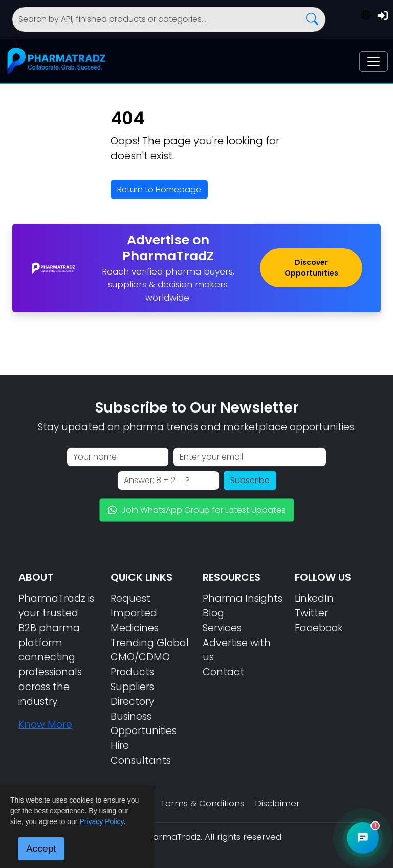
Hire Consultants (141, 753)
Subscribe (250, 480)
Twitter (311, 613)
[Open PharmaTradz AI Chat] (363, 838)
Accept (41, 848)
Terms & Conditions (202, 803)
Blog (213, 613)
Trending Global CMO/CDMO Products (150, 658)
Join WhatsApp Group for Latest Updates (197, 510)
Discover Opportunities (311, 268)
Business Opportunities (144, 724)
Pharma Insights (243, 598)
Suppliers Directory (132, 694)
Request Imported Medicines (135, 613)
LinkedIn (314, 598)
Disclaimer (277, 803)
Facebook (319, 628)
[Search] (169, 19)
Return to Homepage (159, 189)
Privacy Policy (101, 821)
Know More (45, 725)
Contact (223, 672)
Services (222, 628)
